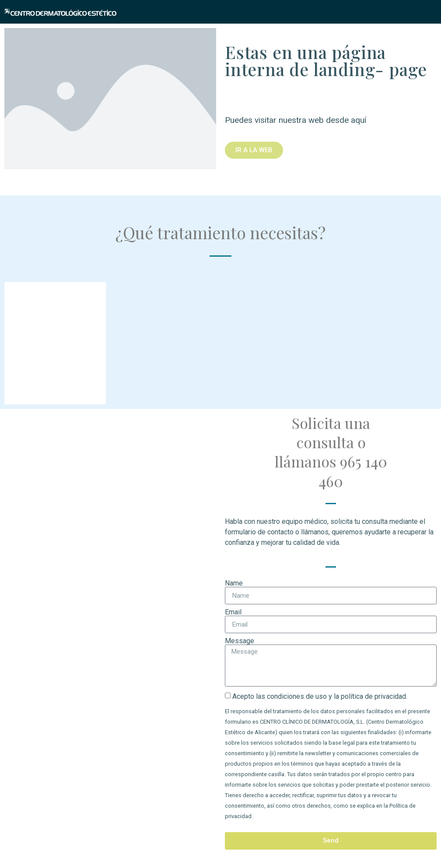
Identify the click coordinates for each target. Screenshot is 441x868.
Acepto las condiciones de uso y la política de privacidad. (320, 696)
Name (234, 583)
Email (233, 612)
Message (240, 641)
